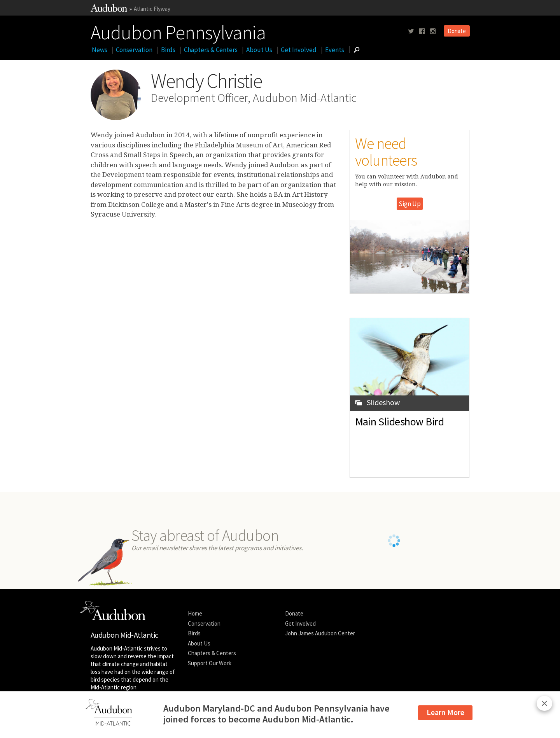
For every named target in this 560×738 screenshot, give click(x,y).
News (100, 50)
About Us (259, 50)
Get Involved (299, 50)
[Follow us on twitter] (411, 31)
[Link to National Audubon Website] (109, 10)
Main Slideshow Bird (400, 421)
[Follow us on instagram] (433, 31)
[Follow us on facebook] (422, 31)
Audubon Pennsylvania (178, 31)
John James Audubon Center (320, 633)
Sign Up (410, 204)
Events (335, 50)
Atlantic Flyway (152, 9)
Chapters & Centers (211, 50)
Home (195, 613)
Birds (168, 50)
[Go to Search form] (357, 50)
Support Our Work (210, 663)
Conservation (134, 50)
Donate (457, 31)
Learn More (445, 712)
